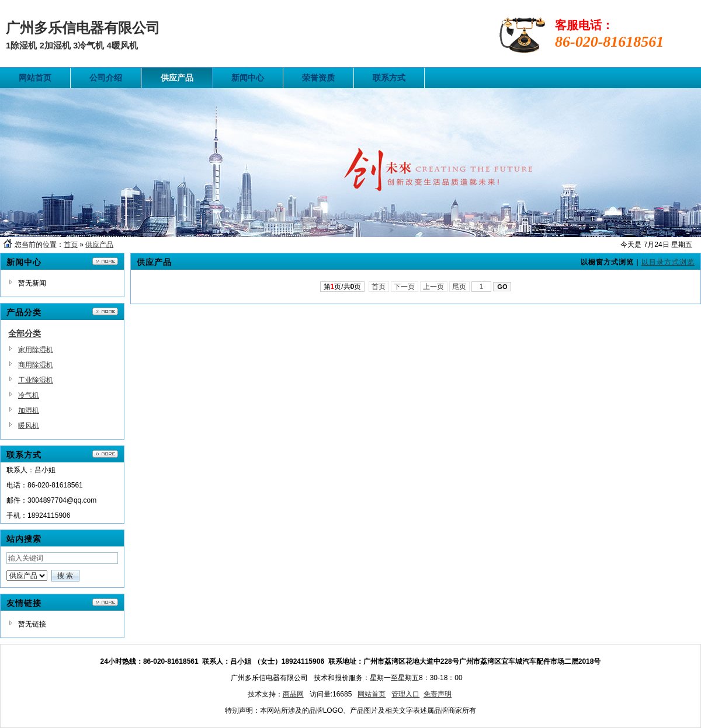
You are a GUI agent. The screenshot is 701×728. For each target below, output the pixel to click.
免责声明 (438, 694)
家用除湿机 (36, 350)
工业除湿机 (36, 380)
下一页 (405, 287)
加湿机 (29, 410)
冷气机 (29, 395)
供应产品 (99, 245)
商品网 (293, 694)
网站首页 (372, 694)
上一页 (434, 287)
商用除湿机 (36, 365)
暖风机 (29, 426)
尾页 (459, 287)
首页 (71, 245)
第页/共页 (343, 287)
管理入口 (405, 694)
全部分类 (25, 333)
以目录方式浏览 (668, 262)
